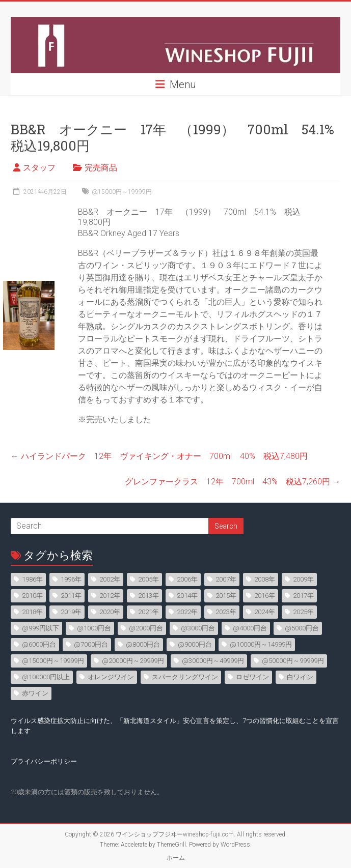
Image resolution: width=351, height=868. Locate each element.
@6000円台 (39, 644)
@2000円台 (146, 628)
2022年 (187, 612)
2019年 (71, 612)
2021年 (148, 612)
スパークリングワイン (185, 677)
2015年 (226, 596)
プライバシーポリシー (44, 761)
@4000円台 (250, 628)
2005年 (148, 579)
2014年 (187, 596)
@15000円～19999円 (122, 192)
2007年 (226, 579)
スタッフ (39, 168)
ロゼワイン (252, 677)
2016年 (265, 596)
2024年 (265, 612)
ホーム (176, 858)
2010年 (32, 596)
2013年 (148, 596)
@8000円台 (143, 644)
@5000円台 (302, 628)
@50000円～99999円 (293, 661)
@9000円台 (195, 644)
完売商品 (101, 168)
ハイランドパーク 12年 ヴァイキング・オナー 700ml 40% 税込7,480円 (159, 456)
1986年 (32, 579)
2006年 (187, 579)
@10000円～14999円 (261, 644)
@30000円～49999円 (213, 661)
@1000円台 (94, 628)
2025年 (303, 612)
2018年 (32, 612)
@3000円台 (198, 628)
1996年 (71, 579)
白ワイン (300, 677)
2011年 (71, 596)
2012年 (110, 596)
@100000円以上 (46, 677)
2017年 (303, 596)
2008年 (265, 579)
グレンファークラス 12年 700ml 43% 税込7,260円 (233, 482)
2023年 (226, 612)
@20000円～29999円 (133, 661)
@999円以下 (40, 628)
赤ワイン (35, 693)
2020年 (110, 612)
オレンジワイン (111, 677)
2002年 (110, 579)
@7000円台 (91, 644)
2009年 (303, 579)
